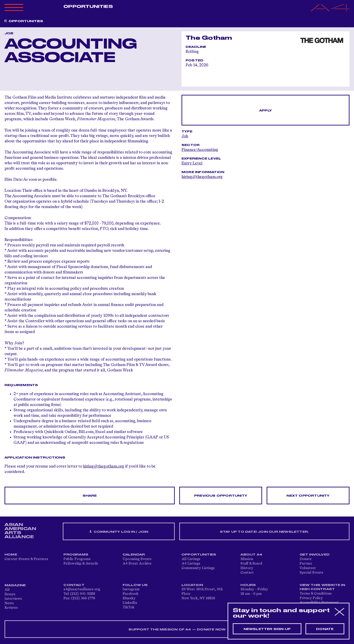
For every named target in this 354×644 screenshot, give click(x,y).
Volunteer (308, 568)
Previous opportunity (221, 496)
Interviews (13, 599)
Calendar (134, 555)
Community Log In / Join (119, 532)
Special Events (311, 573)
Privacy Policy (311, 598)
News (9, 603)
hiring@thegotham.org (104, 466)
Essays (10, 594)
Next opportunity (308, 496)
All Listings (191, 559)
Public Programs (77, 559)
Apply (265, 111)
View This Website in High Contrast (322, 587)
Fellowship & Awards (81, 564)
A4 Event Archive (137, 564)
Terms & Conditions (316, 594)
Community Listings (198, 568)
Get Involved (315, 555)
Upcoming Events (137, 559)
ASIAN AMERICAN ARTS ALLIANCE (20, 531)
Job (185, 136)
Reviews (11, 608)
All (7, 590)
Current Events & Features (26, 559)
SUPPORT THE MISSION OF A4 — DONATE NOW (177, 630)
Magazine (15, 585)
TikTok (128, 607)
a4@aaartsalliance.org (82, 589)
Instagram (131, 589)
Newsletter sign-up (267, 629)
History (247, 568)
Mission (247, 559)
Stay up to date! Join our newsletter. (264, 532)
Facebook (130, 594)
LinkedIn (130, 603)
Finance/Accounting (200, 150)
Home (11, 555)
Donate (306, 559)
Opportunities (88, 7)
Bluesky (129, 598)
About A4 (251, 555)
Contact (247, 573)
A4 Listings (191, 564)
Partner (306, 564)
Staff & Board (251, 564)
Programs (76, 555)
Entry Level (192, 163)
